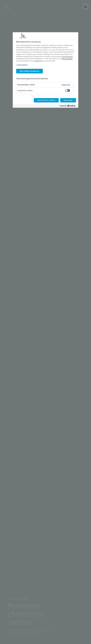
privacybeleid (67, 59)
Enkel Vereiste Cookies (46, 100)
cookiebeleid (38, 61)
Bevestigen (68, 100)
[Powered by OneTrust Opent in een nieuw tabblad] (68, 106)
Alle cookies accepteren (29, 71)
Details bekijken (22, 65)
